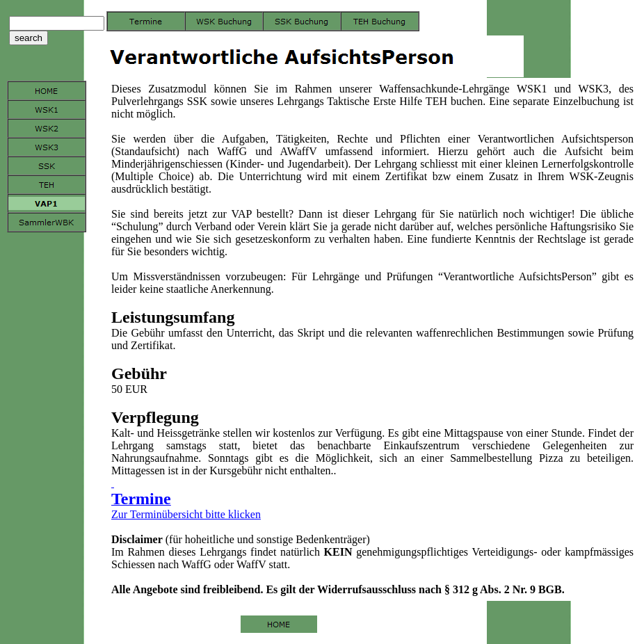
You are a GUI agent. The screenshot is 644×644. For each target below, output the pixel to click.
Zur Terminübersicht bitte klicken (186, 514)
